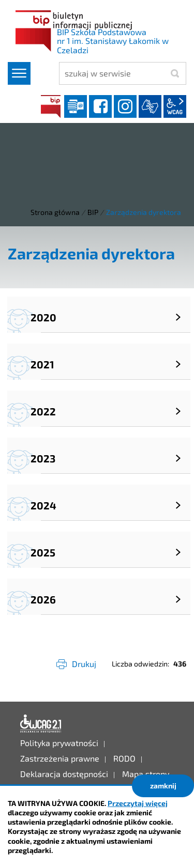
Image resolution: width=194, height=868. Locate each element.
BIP (51, 106)
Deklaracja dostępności (41, 724)
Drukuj (84, 664)
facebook (100, 106)
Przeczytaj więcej (138, 803)
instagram (125, 106)
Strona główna (55, 212)
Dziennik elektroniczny (76, 106)
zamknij (163, 786)
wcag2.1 (175, 106)
